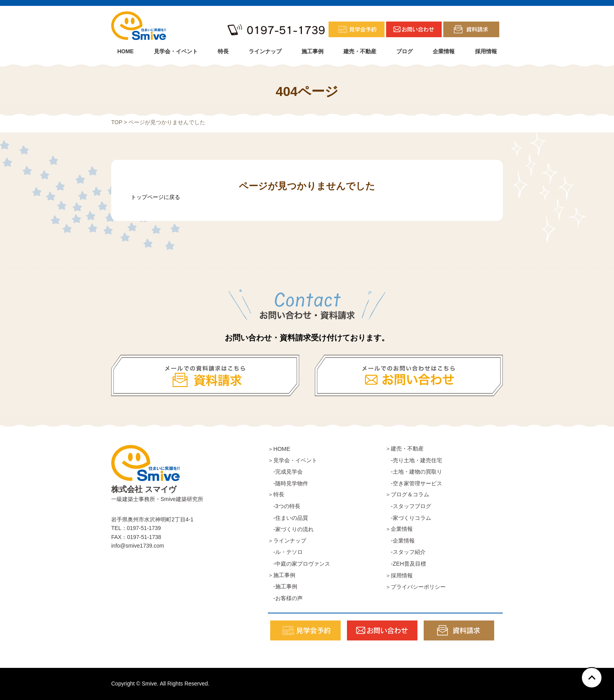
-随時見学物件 (288, 483)
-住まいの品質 (288, 518)
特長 (223, 51)
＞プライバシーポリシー (415, 587)
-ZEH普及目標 (406, 564)
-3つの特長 (284, 506)
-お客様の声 (285, 598)
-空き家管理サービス (414, 483)
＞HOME (279, 449)
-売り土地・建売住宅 (414, 460)
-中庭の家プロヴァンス (299, 564)
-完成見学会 (285, 472)
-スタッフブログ (408, 506)
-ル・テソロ (285, 552)
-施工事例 (283, 586)
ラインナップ (265, 51)
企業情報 (444, 51)
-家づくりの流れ (291, 529)
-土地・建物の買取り (414, 472)
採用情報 (486, 51)
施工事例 (312, 51)
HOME (125, 51)
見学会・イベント (176, 51)
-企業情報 (400, 541)
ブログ (405, 51)
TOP (117, 122)
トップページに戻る (155, 197)
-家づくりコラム (408, 518)
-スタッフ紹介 (405, 552)
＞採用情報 (399, 575)
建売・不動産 (360, 51)
